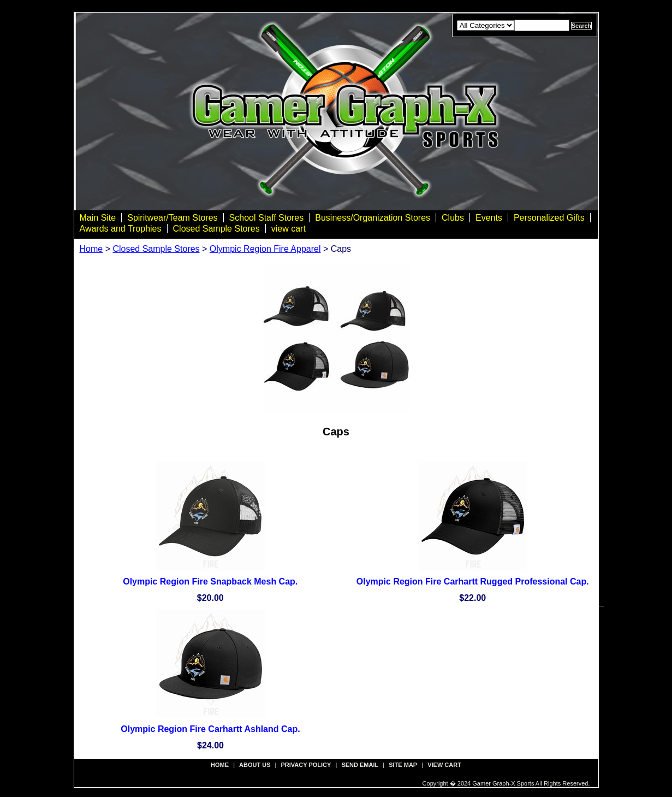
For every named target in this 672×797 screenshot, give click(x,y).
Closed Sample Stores (216, 229)
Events (489, 218)
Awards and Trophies (121, 229)
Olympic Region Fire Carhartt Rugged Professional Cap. (473, 581)
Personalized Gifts (549, 218)
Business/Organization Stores (373, 218)
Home (91, 249)
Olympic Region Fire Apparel (265, 249)
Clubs (453, 218)
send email (360, 765)
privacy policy (306, 765)
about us (255, 765)
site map (403, 765)
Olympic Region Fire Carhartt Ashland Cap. (210, 729)
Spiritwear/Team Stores (172, 218)
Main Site (98, 218)
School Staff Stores (267, 218)
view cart (289, 229)
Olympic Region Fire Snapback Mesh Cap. (210, 581)
